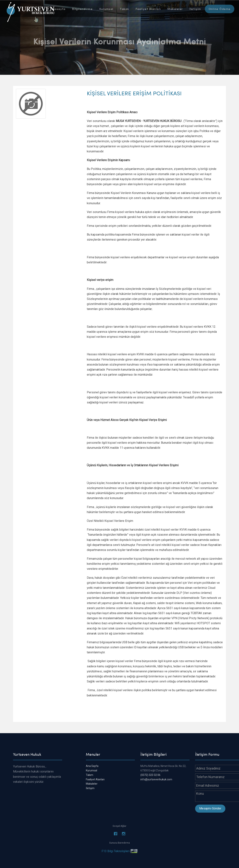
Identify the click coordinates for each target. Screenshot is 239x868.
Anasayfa (58, 9)
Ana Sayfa (92, 766)
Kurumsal (106, 9)
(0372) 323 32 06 (150, 775)
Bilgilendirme (82, 9)
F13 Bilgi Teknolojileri (116, 851)
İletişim (195, 9)
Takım (124, 9)
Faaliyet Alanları (148, 9)
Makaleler (175, 9)
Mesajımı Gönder (210, 808)
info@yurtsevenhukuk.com (156, 779)
